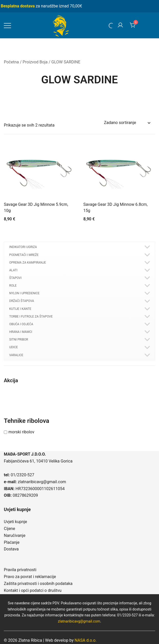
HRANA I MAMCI (21, 332)
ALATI (13, 270)
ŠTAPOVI (15, 278)
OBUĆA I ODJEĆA (21, 324)
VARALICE (16, 355)
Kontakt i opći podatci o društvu (33, 590)
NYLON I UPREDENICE (24, 293)
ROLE (13, 286)
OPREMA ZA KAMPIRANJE (28, 263)
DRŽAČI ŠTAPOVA (22, 301)
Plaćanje (12, 542)
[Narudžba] (127, 123)
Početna (11, 62)
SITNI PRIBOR (19, 340)
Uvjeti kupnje (15, 522)
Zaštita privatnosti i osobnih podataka (38, 584)
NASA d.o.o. (86, 640)
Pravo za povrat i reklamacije (30, 577)
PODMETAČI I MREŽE (24, 255)
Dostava (11, 549)
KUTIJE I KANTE (20, 309)
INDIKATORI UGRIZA (23, 247)
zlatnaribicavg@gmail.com (42, 482)
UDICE (14, 347)
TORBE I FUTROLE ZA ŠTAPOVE (31, 317)
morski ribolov (21, 432)
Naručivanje (15, 535)
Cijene (9, 529)
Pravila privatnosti (20, 570)
